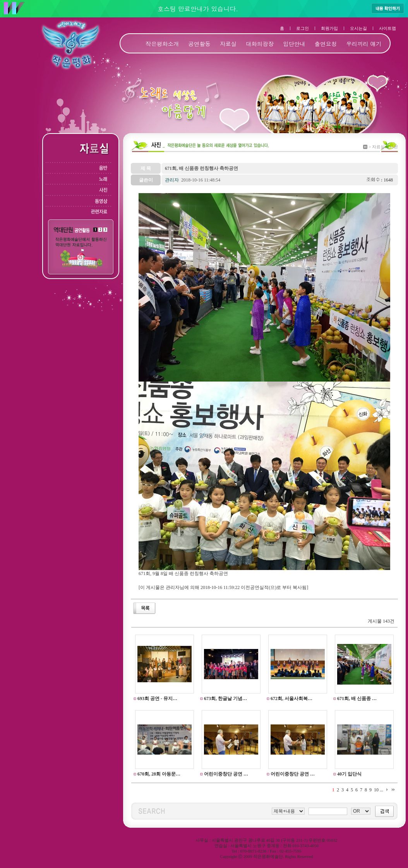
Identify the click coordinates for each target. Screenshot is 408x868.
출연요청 (326, 44)
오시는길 (358, 28)
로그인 (303, 28)
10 (376, 790)
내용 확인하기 (388, 8)
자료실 (228, 44)
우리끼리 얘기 (364, 44)
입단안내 (294, 44)
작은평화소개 (162, 44)
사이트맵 (387, 28)
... (381, 790)
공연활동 (199, 44)
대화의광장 (260, 44)
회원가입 (329, 28)
